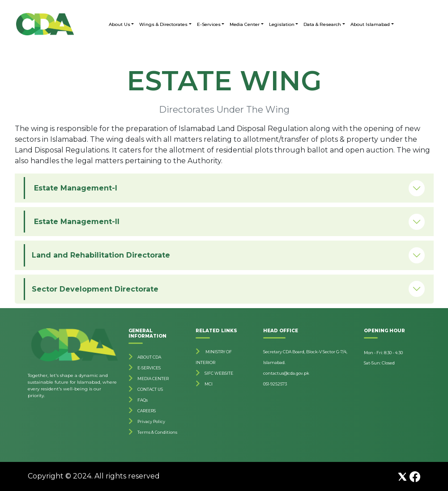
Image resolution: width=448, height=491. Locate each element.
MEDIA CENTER (153, 379)
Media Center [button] (245, 24)
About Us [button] (119, 24)
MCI (209, 384)
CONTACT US (150, 389)
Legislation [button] (282, 24)
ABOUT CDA (149, 357)
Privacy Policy (151, 421)
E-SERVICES (149, 368)
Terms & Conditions (157, 432)
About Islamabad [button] (370, 24)
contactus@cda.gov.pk (286, 373)
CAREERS (147, 411)
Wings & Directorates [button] (163, 24)
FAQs (143, 400)
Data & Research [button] (322, 24)
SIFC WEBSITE (219, 373)
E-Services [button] (209, 24)
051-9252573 (275, 384)
